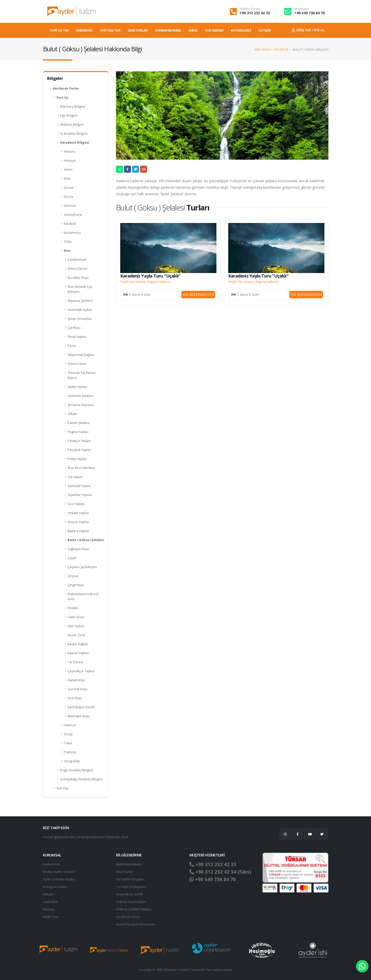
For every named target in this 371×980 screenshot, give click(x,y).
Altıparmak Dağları (81, 355)
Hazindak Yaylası (80, 310)
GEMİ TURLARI (138, 30)
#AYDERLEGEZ (241, 30)
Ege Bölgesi (69, 115)
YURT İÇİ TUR (59, 30)
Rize (67, 251)
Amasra (70, 152)
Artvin (68, 170)
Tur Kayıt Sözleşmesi (131, 887)
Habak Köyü (76, 680)
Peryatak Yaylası (79, 450)
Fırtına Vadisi (77, 364)
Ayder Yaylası (77, 387)
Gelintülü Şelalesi (81, 396)
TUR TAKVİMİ (214, 30)
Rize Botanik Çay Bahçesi (80, 289)
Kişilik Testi (51, 917)
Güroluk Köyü (78, 689)
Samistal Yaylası (79, 486)
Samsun (70, 725)
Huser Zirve (76, 635)
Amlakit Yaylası (78, 513)
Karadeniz (84, 30)
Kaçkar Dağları (78, 644)
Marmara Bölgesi (73, 106)
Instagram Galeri (55, 887)
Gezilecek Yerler (66, 88)
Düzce (69, 197)
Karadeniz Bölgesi (75, 143)
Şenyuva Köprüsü (81, 405)
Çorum (69, 188)
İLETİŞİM (265, 30)
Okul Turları (125, 872)
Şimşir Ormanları (80, 319)
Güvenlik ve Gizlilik (130, 894)
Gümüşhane (73, 215)
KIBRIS (193, 30)
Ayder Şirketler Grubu (59, 879)
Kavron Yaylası (78, 653)
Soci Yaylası (76, 504)
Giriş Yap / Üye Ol (308, 30)
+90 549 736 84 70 (310, 13)
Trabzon (70, 752)
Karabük (70, 224)
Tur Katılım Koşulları (130, 879)
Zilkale (72, 414)
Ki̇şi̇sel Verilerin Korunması (136, 924)
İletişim (48, 894)
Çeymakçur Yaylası (81, 671)
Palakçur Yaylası (79, 441)
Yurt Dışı (62, 788)
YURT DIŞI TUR (110, 30)
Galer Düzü (76, 617)
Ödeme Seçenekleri (131, 902)
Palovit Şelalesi (79, 423)
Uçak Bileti (50, 902)
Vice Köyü (75, 698)
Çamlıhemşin (77, 260)
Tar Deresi (75, 662)
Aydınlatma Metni (129, 864)
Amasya (70, 161)
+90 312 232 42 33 (255, 13)
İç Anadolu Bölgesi (74, 134)
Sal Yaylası (75, 477)
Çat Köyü (74, 328)
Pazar (72, 346)
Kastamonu (72, 233)
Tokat (68, 743)
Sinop (68, 734)
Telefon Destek (250, 9)
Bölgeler (281, 49)
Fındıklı (73, 608)
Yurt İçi (62, 97)
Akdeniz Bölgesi (72, 125)
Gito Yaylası (76, 626)
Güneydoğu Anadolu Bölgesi (81, 779)
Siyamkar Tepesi (80, 495)
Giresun (70, 206)
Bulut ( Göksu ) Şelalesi (86, 540)
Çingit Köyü (76, 585)
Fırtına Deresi (78, 269)
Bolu (67, 179)
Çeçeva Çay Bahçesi (82, 567)
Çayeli (72, 558)
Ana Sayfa (262, 49)
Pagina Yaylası (78, 432)
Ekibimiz (49, 909)
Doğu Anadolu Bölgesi (77, 770)
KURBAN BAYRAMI (168, 30)
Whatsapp (302, 9)
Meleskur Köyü (79, 716)
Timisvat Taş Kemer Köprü (82, 375)
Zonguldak (72, 761)
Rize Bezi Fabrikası (81, 468)
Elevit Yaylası (77, 337)
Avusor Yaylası (78, 522)
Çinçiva (73, 576)
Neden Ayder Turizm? (59, 872)
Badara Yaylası (78, 531)
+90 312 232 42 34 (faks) (220, 872)
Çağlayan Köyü (78, 549)
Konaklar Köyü (78, 278)
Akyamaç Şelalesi (80, 301)
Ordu (68, 242)
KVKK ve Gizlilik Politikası (134, 909)
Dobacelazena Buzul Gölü (83, 596)
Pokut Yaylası (77, 459)
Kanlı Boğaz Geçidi (81, 707)
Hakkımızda (51, 864)
